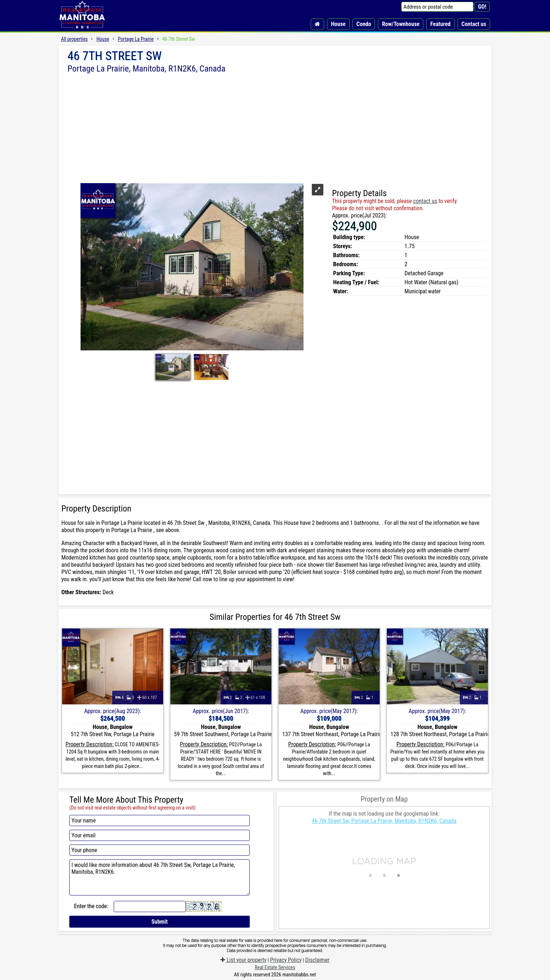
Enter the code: (91, 906)
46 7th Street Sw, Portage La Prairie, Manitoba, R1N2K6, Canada (384, 821)
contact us (425, 201)
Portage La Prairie (136, 39)
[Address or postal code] (437, 7)
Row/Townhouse (401, 24)
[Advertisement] (275, 128)
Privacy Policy (286, 960)
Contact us (474, 24)
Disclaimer (317, 960)
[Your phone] (160, 850)
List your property (243, 960)
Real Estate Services (275, 967)
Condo (364, 24)
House (338, 24)
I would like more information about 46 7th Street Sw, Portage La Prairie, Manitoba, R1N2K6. (160, 877)
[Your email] (160, 835)
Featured (440, 24)
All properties (74, 39)
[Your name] (160, 821)
